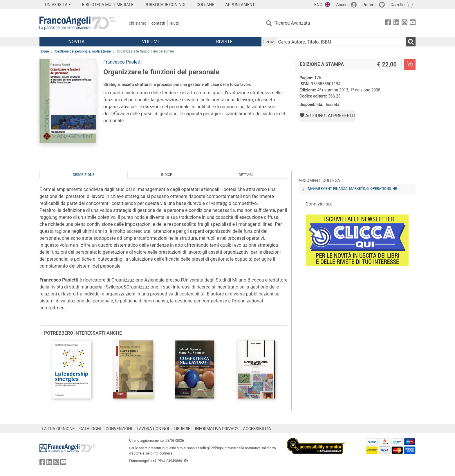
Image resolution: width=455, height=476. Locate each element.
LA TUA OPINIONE (58, 429)
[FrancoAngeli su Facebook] (388, 23)
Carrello (398, 5)
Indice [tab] (167, 175)
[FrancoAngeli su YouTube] (413, 23)
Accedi (342, 5)
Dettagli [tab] (247, 175)
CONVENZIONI (119, 429)
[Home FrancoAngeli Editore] (78, 23)
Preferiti (370, 5)
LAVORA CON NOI (153, 429)
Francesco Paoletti (122, 62)
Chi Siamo (138, 23)
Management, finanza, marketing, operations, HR (353, 189)
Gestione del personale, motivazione (83, 51)
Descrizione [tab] (84, 175)
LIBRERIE (182, 429)
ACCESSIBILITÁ (257, 429)
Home (44, 51)
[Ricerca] (411, 42)
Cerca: (269, 42)
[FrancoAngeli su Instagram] (405, 23)
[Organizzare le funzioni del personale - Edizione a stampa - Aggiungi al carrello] (410, 64)
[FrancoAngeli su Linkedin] (396, 23)
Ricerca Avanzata (292, 23)
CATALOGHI (90, 429)
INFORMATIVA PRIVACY (217, 429)
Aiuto (175, 23)
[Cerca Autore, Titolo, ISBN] (342, 42)
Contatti (158, 23)
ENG (318, 5)
